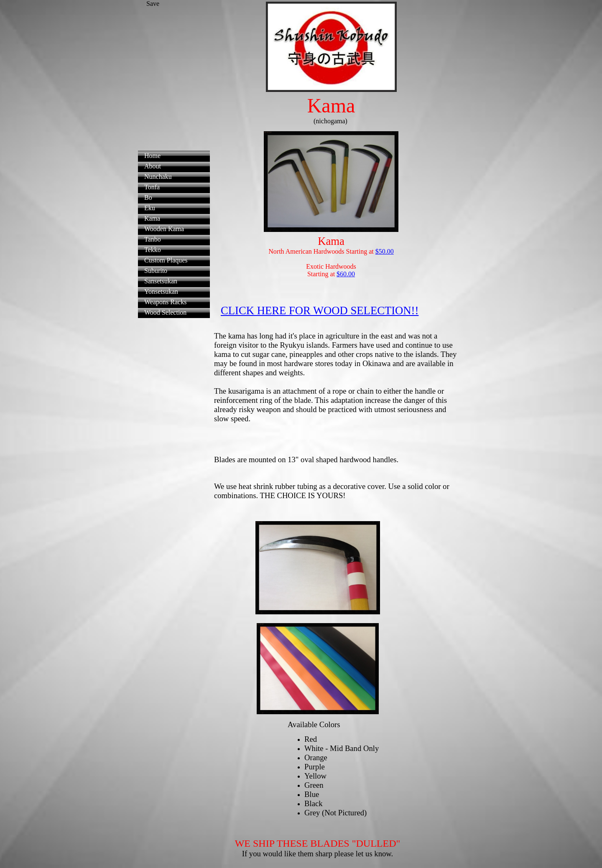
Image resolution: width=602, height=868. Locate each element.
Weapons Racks (165, 302)
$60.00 (346, 274)
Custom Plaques (166, 260)
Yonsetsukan (161, 291)
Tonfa (152, 187)
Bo (148, 197)
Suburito (156, 271)
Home (152, 156)
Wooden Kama (164, 229)
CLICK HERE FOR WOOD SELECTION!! (320, 311)
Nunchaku (158, 177)
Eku (150, 208)
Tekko (153, 250)
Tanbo (153, 239)
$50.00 (385, 251)
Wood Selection (165, 312)
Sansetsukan (161, 281)
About (153, 166)
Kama (152, 218)
